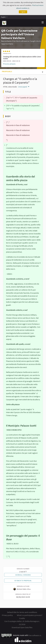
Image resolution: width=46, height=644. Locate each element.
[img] (43, 22)
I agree (23, 12)
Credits (22, 618)
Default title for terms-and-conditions (22, 612)
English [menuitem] (3, 17)
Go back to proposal (23, 581)
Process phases (9, 64)
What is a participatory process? (30, 615)
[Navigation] (43, 22)
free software (35, 635)
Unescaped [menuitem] (23, 87)
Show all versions (23, 575)
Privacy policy (7, 615)
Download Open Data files (22, 627)
